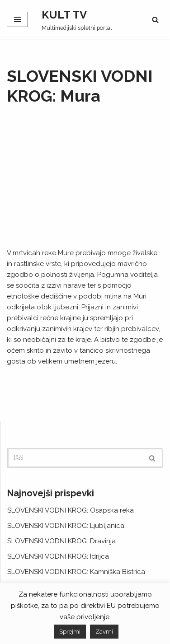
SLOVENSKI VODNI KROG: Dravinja (61, 541)
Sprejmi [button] (70, 632)
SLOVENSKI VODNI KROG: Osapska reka (71, 510)
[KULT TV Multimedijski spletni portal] (77, 19)
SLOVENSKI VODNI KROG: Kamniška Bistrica (76, 572)
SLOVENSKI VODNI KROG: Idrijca (58, 556)
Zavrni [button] (104, 632)
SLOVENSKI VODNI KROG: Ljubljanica (66, 526)
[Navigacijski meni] (17, 19)
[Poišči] (155, 20)
